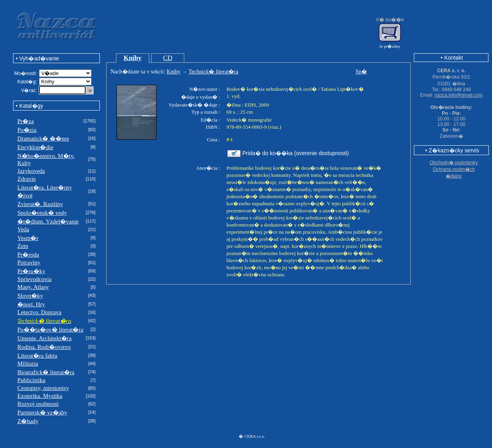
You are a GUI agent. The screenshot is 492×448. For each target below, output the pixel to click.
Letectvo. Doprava (39, 312)
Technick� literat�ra (213, 72)
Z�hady (28, 421)
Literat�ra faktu (37, 356)
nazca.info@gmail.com (459, 95)
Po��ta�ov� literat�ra (50, 330)
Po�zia (27, 130)
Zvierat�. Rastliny (40, 204)
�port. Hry (31, 304)
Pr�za (26, 121)
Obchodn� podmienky (454, 163)
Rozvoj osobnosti (38, 404)
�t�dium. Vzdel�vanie (48, 221)
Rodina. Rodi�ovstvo (44, 347)
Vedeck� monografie (249, 120)
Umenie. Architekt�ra (44, 338)
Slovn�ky (30, 296)
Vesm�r (28, 238)
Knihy (132, 58)
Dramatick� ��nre (43, 139)
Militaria (28, 364)
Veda (23, 229)
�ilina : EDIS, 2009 (248, 105)
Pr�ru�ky (31, 271)
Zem (23, 246)
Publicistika (31, 380)
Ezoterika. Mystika (40, 396)
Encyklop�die (35, 147)
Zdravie (27, 179)
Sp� (361, 72)
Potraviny (29, 262)
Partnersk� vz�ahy (42, 412)
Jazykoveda (31, 171)
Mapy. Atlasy (33, 287)
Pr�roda (28, 255)
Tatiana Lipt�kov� (342, 89)
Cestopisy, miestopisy (43, 388)
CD (168, 58)
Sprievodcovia (35, 279)
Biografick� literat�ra (46, 372)
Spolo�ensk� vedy (42, 213)
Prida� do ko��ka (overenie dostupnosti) (296, 153)
